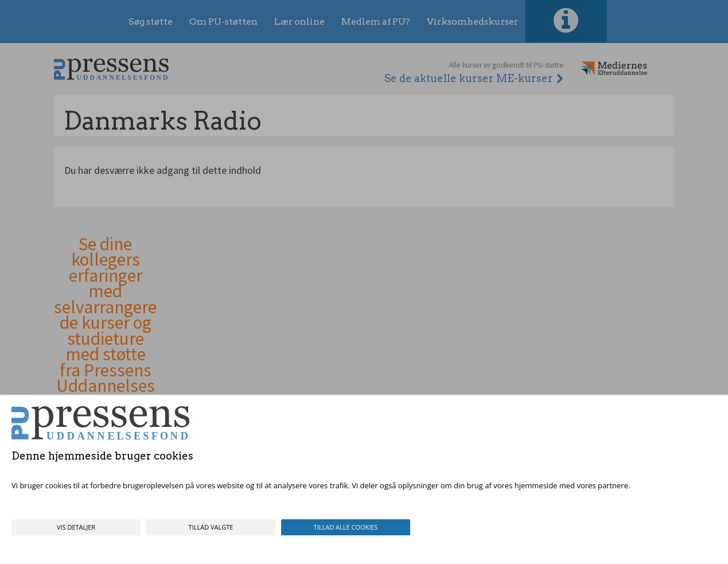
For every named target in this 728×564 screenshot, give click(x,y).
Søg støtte (151, 22)
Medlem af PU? (376, 22)
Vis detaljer (76, 527)
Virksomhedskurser (472, 22)
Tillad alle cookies (346, 527)
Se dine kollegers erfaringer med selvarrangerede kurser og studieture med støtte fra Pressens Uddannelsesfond (105, 323)
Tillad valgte (211, 527)
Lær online (299, 22)
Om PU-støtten (223, 22)
